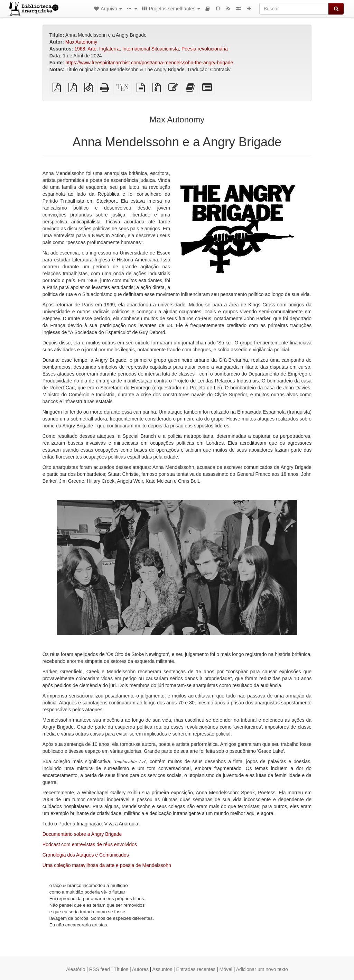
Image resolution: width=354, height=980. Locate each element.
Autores (140, 969)
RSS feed (100, 969)
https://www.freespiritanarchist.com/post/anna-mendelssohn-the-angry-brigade (149, 63)
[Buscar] (294, 9)
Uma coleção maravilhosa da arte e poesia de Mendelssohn (107, 865)
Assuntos (162, 969)
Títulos (121, 969)
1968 (80, 49)
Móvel (226, 969)
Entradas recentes (196, 969)
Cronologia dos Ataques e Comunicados (86, 855)
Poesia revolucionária (205, 49)
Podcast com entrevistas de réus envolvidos (90, 844)
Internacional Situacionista (151, 49)
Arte (92, 49)
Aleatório (76, 969)
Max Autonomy (81, 42)
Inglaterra (109, 49)
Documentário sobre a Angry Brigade (82, 834)
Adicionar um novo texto (262, 969)
